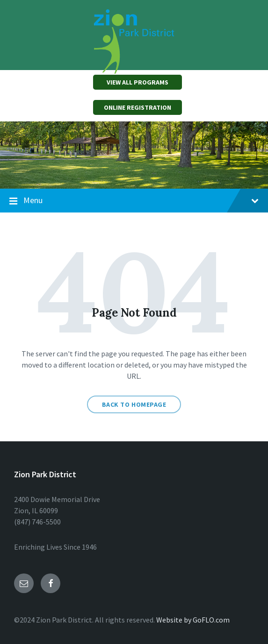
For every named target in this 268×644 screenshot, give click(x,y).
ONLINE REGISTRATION (138, 107)
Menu (134, 201)
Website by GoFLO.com (193, 620)
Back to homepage (134, 404)
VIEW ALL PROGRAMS (138, 82)
